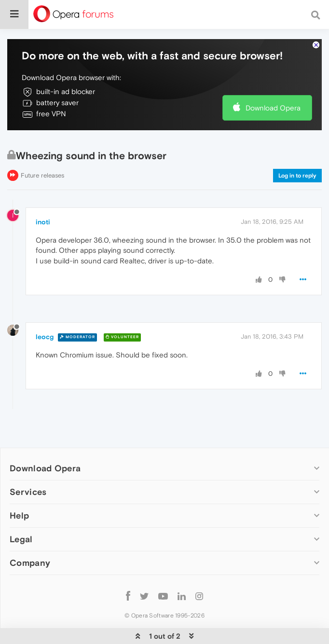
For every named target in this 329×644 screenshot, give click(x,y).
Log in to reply (297, 176)
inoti (43, 222)
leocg (45, 337)
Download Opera (273, 108)
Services (28, 492)
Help (19, 515)
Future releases (42, 175)
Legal (21, 539)
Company (30, 563)
